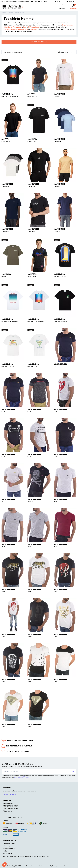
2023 (55, 501)
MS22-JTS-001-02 (8, 366)
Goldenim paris (60, 364)
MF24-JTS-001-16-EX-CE (10, 321)
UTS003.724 (5, 141)
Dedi (53, 866)
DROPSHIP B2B (7, 812)
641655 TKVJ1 (6, 276)
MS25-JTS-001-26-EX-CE (36, 321)
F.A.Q (5, 850)
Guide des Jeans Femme (10, 807)
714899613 (57, 96)
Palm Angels (24, 29)
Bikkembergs (8, 27)
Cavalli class (35, 27)
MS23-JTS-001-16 (60, 276)
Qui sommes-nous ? (9, 844)
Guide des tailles (8, 804)
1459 (3, 592)
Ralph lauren (59, 94)
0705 (55, 366)
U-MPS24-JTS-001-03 (61, 321)
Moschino (34, 29)
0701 (55, 456)
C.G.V (5, 845)
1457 (55, 637)
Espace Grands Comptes (10, 808)
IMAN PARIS (32, 274)
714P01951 (31, 186)
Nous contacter (8, 853)
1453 (55, 682)
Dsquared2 (7, 29)
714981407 (57, 141)
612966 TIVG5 (32, 141)
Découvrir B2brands (10, 794)
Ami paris (31, 94)
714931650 (57, 186)
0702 (3, 456)
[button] (59, 2)
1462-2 (30, 637)
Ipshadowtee (32, 276)
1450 (55, 592)
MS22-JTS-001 (33, 366)
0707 (3, 412)
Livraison (6, 852)
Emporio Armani (68, 25)
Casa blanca (7, 94)
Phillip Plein (15, 29)
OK (73, 771)
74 (2, 501)
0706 (29, 412)
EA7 (29, 27)
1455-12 (30, 501)
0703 (55, 412)
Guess (25, 27)
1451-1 (4, 682)
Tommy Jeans (18, 27)
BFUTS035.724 (32, 96)
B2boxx (5, 810)
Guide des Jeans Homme (10, 805)
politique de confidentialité (22, 777)
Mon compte (7, 847)
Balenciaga (32, 139)
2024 (29, 547)
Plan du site (8, 866)
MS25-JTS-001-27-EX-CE (10, 96)
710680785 (57, 231)
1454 (3, 727)
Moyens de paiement (9, 849)
